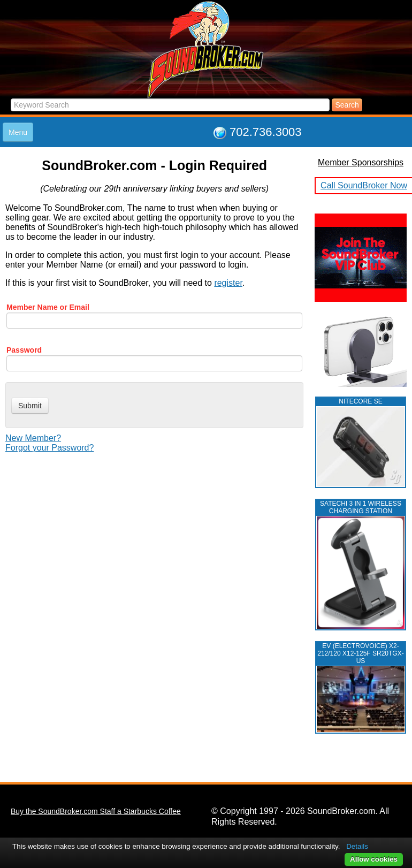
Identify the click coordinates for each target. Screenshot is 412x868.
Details (357, 846)
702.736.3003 (266, 132)
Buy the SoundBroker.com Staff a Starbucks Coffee (96, 811)
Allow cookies (374, 859)
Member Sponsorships (361, 162)
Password (24, 350)
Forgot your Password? (49, 448)
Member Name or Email (48, 307)
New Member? (33, 438)
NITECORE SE (360, 401)
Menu (18, 132)
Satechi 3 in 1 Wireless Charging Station (361, 507)
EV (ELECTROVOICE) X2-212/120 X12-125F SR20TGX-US (360, 653)
